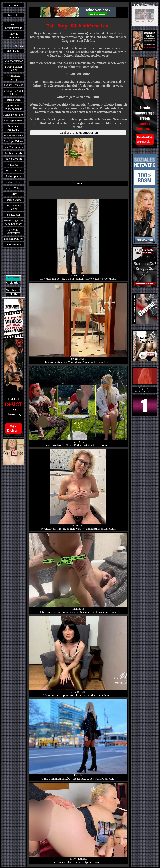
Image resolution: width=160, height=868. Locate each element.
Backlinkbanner (13, 239)
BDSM (13, 194)
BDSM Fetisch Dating (13, 68)
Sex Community (14, 147)
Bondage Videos (14, 120)
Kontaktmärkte (13, 153)
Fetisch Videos (13, 188)
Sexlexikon (13, 215)
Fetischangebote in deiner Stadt (14, 222)
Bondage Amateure (14, 128)
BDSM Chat (13, 51)
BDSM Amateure (14, 135)
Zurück (78, 183)
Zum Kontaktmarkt (13, 26)
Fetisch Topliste (13, 85)
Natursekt (13, 165)
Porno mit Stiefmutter (13, 231)
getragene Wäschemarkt (14, 107)
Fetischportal (14, 176)
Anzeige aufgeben (14, 35)
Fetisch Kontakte (13, 115)
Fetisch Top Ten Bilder (13, 92)
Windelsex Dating (13, 77)
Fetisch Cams (14, 200)
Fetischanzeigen (13, 61)
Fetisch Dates (13, 100)
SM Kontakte (13, 170)
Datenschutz (13, 244)
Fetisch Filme (13, 182)
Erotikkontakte (13, 159)
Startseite (14, 15)
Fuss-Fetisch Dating (13, 207)
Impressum (13, 5)
